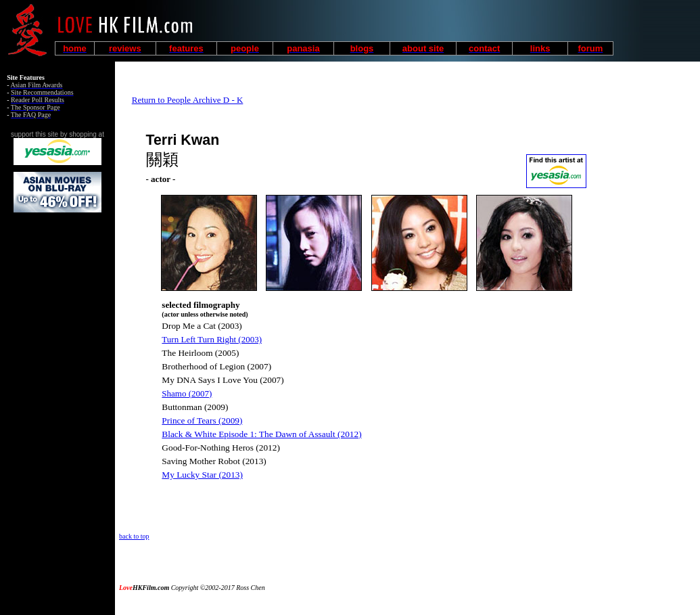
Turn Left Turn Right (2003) (212, 339)
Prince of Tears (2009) (202, 420)
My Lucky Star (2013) (202, 475)
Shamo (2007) (187, 393)
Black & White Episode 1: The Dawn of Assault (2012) (261, 434)
